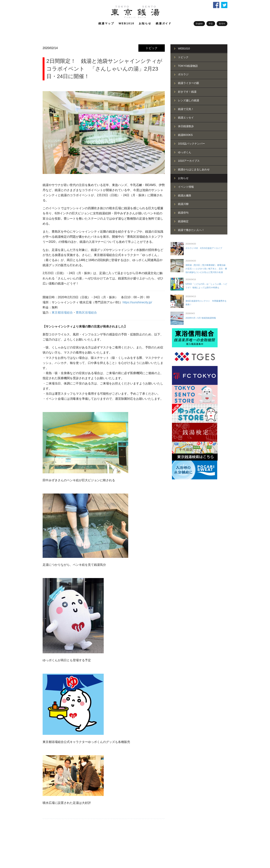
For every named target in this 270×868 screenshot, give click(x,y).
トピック (152, 48)
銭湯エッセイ (186, 118)
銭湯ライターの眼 (189, 83)
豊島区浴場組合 (86, 313)
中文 (211, 24)
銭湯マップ (106, 23)
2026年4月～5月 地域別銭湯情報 (201, 318)
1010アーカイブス (189, 161)
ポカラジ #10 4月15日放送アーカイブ (204, 248)
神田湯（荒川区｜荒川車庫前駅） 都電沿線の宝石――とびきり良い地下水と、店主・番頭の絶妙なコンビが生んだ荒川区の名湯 (206, 269)
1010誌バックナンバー (191, 144)
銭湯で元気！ (186, 109)
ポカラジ (183, 74)
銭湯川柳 (183, 204)
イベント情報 (186, 187)
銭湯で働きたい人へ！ (191, 230)
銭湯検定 (183, 221)
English (199, 24)
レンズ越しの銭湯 (189, 100)
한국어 (222, 24)
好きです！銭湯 (187, 92)
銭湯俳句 (183, 213)
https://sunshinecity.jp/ (137, 302)
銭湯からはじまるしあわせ (194, 169)
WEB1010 (126, 23)
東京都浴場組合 (62, 313)
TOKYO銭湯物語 (188, 66)
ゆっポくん (185, 152)
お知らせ (145, 23)
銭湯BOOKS (185, 135)
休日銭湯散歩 (186, 126)
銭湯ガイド (164, 23)
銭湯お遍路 (185, 195)
